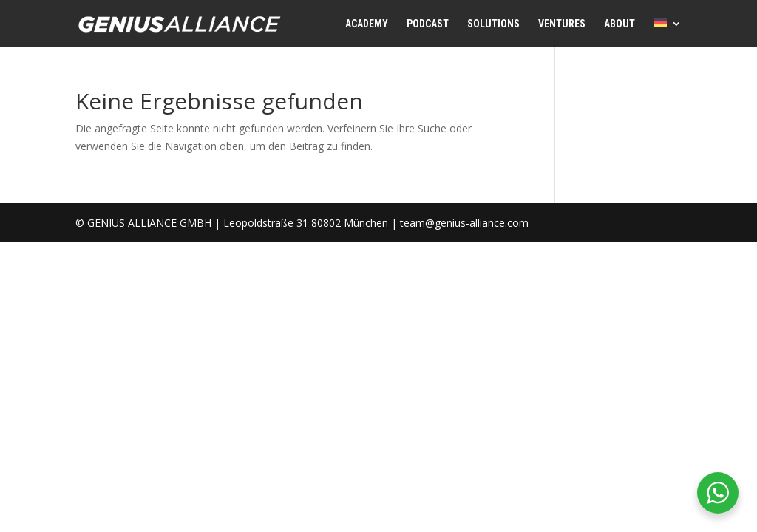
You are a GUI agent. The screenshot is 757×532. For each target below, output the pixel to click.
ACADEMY (367, 24)
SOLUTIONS (493, 24)
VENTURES (562, 24)
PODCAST (428, 24)
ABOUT (619, 24)
